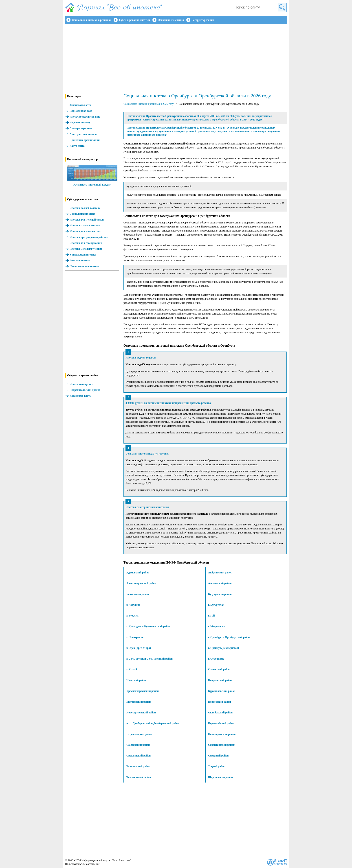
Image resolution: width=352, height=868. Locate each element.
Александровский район (141, 583)
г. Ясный (132, 669)
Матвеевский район (139, 702)
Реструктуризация (203, 20)
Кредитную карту (80, 396)
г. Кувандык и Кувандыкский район (148, 626)
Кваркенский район (220, 680)
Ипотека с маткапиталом (85, 225)
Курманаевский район (222, 691)
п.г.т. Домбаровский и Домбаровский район (153, 723)
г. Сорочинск (216, 659)
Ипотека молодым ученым (86, 249)
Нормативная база (81, 111)
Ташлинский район (138, 766)
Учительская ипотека (83, 255)
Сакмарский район (138, 745)
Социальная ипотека (82, 214)
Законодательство (80, 105)
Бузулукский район (220, 594)
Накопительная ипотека (84, 266)
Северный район (218, 756)
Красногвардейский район (143, 691)
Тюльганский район (139, 777)
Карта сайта (77, 146)
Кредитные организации (85, 140)
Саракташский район (221, 745)
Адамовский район (138, 573)
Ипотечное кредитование (85, 117)
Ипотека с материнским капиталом (147, 507)
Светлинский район (139, 756)
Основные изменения (171, 20)
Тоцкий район (217, 766)
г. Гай (211, 616)
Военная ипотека (80, 260)
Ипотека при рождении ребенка (89, 237)
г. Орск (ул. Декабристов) (223, 648)
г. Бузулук (132, 616)
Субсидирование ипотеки (134, 20)
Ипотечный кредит (81, 384)
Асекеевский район (220, 583)
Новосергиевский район (141, 713)
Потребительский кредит (85, 390)
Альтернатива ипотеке (83, 134)
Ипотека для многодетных (86, 231)
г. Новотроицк (135, 637)
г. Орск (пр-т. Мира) (139, 648)
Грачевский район (219, 669)
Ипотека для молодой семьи (87, 220)
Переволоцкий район (139, 734)
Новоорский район (220, 702)
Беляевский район (138, 594)
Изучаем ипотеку (80, 122)
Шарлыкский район (220, 777)
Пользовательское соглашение (82, 864)
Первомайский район (221, 723)
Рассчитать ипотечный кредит (92, 185)
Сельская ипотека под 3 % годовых (147, 454)
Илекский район (136, 680)
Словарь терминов (81, 128)
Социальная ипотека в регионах (91, 20)
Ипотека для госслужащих (86, 243)
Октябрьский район (220, 713)
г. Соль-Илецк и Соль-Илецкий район (150, 659)
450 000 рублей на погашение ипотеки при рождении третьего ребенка (168, 403)
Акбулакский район (220, 573)
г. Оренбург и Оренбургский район (229, 637)
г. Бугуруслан (216, 605)
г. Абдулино (133, 605)
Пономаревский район (222, 734)
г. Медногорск (217, 626)
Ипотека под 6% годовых (85, 208)
